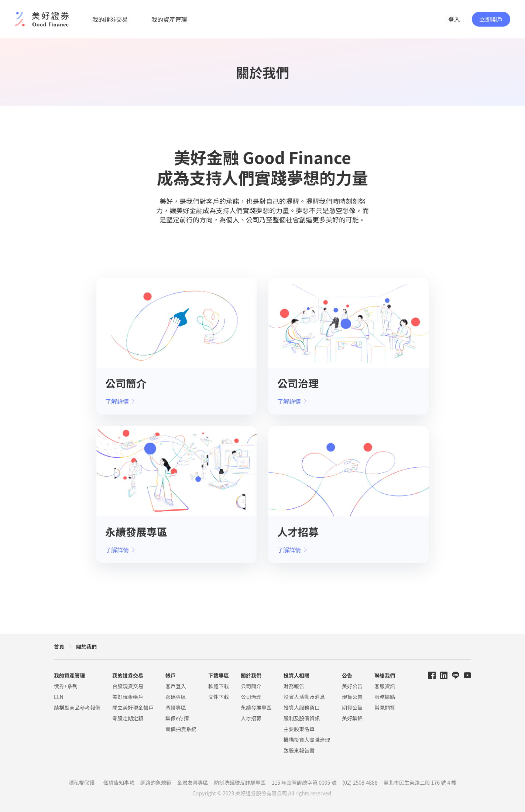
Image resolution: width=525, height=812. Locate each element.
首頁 (59, 646)
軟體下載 (219, 686)
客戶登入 (176, 686)
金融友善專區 (193, 782)
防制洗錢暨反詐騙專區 (240, 782)
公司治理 (251, 697)
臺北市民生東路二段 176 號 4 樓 (420, 782)
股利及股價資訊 (302, 718)
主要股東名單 (299, 729)
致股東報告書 (299, 750)
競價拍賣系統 (181, 729)
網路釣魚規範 (156, 782)
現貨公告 (352, 697)
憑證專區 (176, 707)
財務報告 (294, 686)
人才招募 (251, 718)
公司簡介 (251, 686)
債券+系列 (66, 686)
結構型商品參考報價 (77, 707)
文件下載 (219, 697)
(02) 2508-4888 (360, 782)
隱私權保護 (82, 782)
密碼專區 (176, 697)
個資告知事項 (119, 782)
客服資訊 (385, 686)
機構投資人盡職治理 (307, 740)
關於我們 (86, 646)
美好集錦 (352, 718)
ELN (59, 697)
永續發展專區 (256, 707)
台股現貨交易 (128, 686)
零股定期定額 (128, 718)
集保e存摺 (177, 718)
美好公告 (352, 686)
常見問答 (385, 707)
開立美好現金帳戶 (133, 707)
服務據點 (385, 697)
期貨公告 (352, 707)
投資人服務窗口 (302, 707)
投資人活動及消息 (304, 697)
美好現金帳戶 (128, 697)
